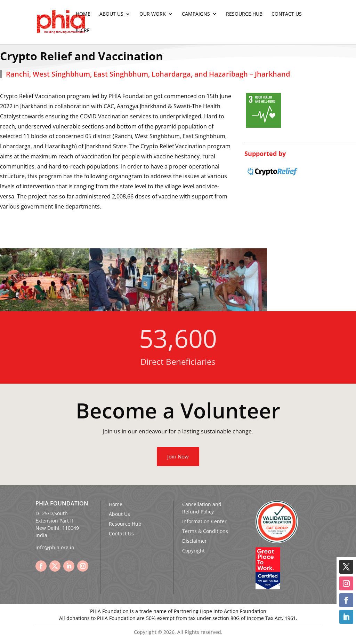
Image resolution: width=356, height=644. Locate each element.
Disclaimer (195, 541)
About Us (111, 14)
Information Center (204, 521)
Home (83, 14)
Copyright (193, 551)
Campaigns (196, 14)
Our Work (153, 14)
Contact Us (287, 14)
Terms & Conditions (205, 531)
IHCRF (83, 31)
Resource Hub (244, 14)
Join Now (178, 456)
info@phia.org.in (55, 547)
